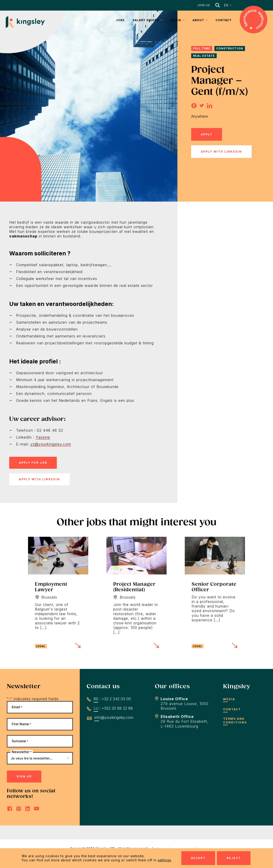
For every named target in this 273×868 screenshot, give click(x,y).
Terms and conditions (235, 721)
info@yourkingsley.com (114, 717)
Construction (230, 48)
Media (176, 20)
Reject (234, 858)
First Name (21, 724)
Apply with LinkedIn (221, 152)
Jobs (120, 20)
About (198, 20)
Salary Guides (146, 20)
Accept (198, 858)
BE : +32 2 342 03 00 (112, 699)
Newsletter (22, 752)
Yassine (43, 437)
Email (17, 707)
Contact (224, 20)
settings (164, 860)
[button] (225, 5)
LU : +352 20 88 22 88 (113, 708)
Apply (207, 134)
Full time (202, 48)
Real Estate (204, 56)
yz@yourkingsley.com (51, 444)
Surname (20, 741)
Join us (204, 5)
